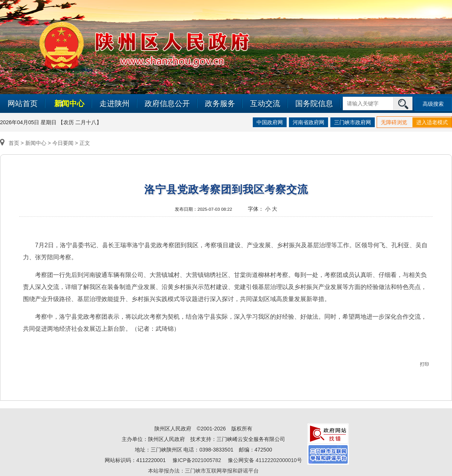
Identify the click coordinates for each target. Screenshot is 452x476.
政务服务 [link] (220, 103)
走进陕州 (115, 103)
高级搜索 (433, 104)
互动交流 (265, 103)
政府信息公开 (167, 103)
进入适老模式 (432, 122)
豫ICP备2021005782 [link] (197, 460)
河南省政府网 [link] (308, 122)
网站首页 (23, 103)
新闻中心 (69, 103)
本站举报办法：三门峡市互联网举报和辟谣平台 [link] (203, 471)
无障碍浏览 (394, 122)
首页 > (13, 143)
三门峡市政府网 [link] (353, 122)
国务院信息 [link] (314, 103)
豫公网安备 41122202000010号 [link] (265, 460)
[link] (328, 433)
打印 (425, 364)
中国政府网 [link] (270, 122)
